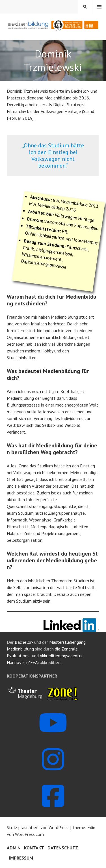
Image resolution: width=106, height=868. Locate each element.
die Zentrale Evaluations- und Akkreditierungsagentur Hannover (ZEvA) (45, 656)
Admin (14, 848)
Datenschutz (63, 848)
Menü (99, 7)
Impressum (21, 858)
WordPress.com (29, 834)
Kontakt (34, 848)
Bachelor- (24, 642)
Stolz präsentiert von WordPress (38, 827)
